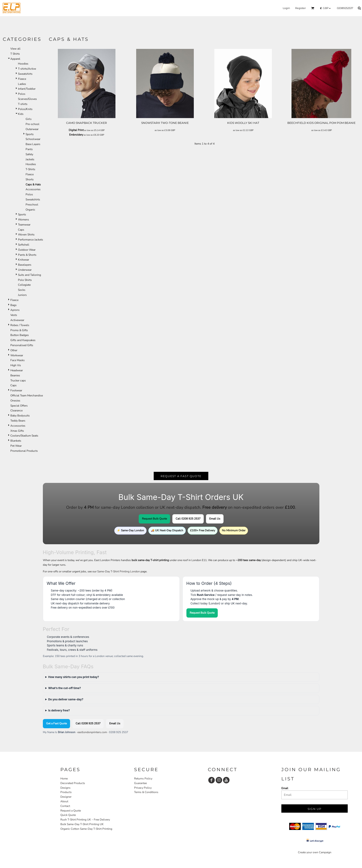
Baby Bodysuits (20, 416)
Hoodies (23, 64)
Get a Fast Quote (56, 723)
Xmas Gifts (17, 431)
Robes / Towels (20, 325)
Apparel (15, 59)
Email (285, 788)
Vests (14, 315)
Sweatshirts (25, 74)
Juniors (22, 295)
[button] (313, 8)
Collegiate (24, 285)
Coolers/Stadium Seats (24, 436)
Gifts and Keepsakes (23, 340)
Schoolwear (33, 139)
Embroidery (76, 135)
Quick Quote (68, 815)
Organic (30, 210)
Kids (21, 114)
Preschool (32, 205)
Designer (66, 797)
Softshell (24, 245)
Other (14, 350)
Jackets (30, 159)
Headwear (17, 370)
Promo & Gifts (19, 330)
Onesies (15, 401)
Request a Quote (71, 811)
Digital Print (76, 130)
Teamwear (24, 225)
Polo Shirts (25, 280)
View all (15, 49)
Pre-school (32, 124)
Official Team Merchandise (27, 395)
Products (66, 792)
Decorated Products (73, 783)
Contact (65, 806)
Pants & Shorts (27, 255)
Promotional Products (24, 451)
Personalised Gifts (22, 345)
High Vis (16, 365)
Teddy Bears (18, 421)
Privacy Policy (143, 788)
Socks (22, 290)
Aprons (15, 310)
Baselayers (25, 265)
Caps (21, 230)
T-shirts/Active (27, 69)
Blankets (16, 441)
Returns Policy (143, 779)
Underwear (25, 270)
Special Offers (19, 406)
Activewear (17, 320)
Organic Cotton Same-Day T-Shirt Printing (86, 829)
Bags (13, 305)
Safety (29, 154)
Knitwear (24, 260)
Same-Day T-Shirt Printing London (119, 571)
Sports (30, 134)
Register (300, 8)
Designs (65, 788)
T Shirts (15, 54)
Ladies (22, 84)
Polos (22, 94)
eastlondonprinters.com (92, 732)
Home (64, 779)
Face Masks (18, 360)
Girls (29, 119)
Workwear (17, 355)
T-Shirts (30, 169)
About (64, 801)
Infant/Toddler (27, 89)
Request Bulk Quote (154, 519)
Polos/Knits (25, 109)
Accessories (33, 189)
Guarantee (140, 783)
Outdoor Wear (27, 250)
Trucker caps (18, 380)
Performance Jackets (31, 240)
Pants (29, 149)
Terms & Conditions (146, 792)
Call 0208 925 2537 (188, 519)
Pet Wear (16, 446)
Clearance (16, 410)
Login (286, 8)
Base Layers (33, 144)
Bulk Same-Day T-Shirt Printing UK (82, 824)
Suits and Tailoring (29, 275)
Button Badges (20, 335)
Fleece (22, 79)
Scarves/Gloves (27, 99)
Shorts (30, 179)
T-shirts (23, 104)
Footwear (16, 390)
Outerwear (32, 129)
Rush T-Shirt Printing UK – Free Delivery (85, 820)
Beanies (15, 375)
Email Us (215, 519)
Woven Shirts (26, 235)
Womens (24, 220)
